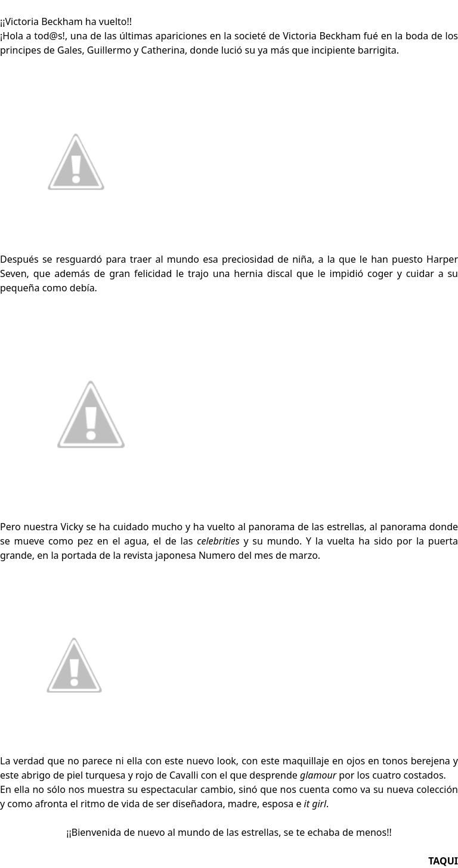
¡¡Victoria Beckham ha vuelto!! (66, 21)
